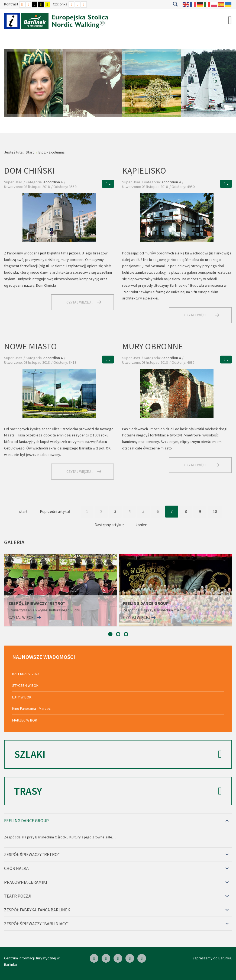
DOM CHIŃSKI (29, 171)
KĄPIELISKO (144, 171)
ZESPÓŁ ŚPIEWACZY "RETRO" (37, 603)
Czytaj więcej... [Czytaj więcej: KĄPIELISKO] (198, 315)
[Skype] (118, 958)
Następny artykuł (109, 525)
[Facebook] (94, 958)
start (23, 511)
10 (215, 511)
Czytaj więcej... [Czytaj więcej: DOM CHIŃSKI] (80, 302)
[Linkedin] (106, 958)
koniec (141, 525)
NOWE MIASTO (30, 346)
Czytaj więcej (22, 617)
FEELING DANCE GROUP (146, 603)
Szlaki (118, 754)
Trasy (118, 791)
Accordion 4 (53, 182)
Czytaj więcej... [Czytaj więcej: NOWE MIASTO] (80, 471)
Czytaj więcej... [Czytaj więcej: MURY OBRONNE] (198, 465)
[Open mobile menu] (230, 20)
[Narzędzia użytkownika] (108, 184)
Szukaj (175, 4)
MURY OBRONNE (153, 346)
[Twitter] (130, 958)
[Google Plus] (142, 958)
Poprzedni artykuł (55, 511)
